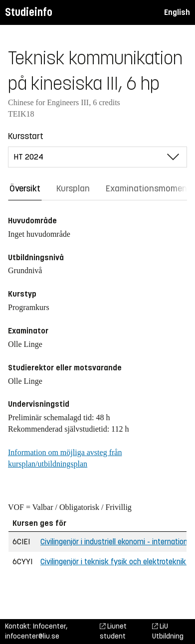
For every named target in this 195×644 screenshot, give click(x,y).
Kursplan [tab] (73, 188)
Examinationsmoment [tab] (148, 188)
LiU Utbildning (168, 631)
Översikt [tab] (25, 188)
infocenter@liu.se (32, 636)
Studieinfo (29, 12)
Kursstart (26, 136)
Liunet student (113, 631)
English (177, 12)
